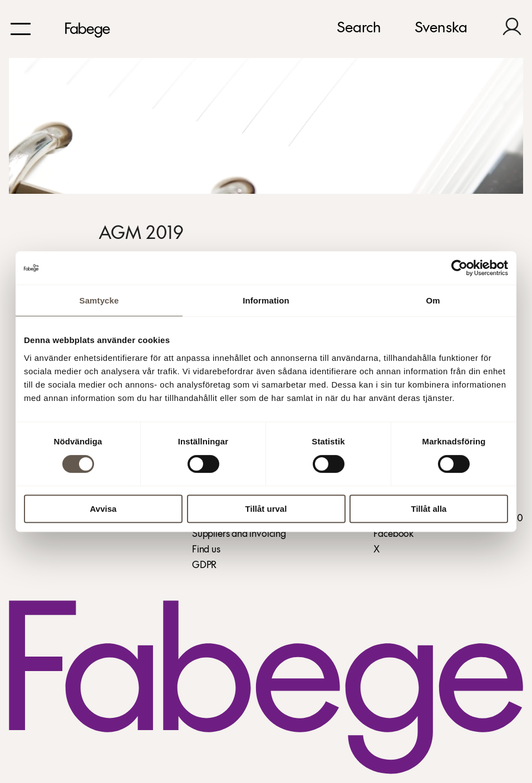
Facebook (393, 534)
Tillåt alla (429, 509)
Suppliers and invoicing (239, 534)
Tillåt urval (266, 509)
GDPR (204, 566)
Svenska (441, 28)
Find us (206, 550)
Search (359, 28)
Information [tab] (266, 300)
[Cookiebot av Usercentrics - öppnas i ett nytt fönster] (459, 268)
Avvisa (104, 509)
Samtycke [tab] (99, 300)
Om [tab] (433, 300)
